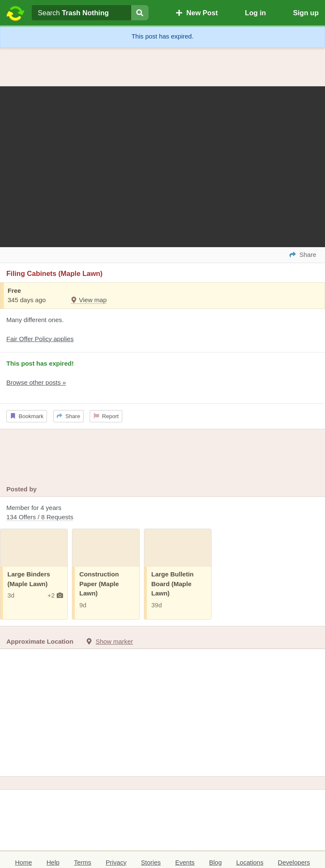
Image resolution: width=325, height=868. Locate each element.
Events (185, 862)
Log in (255, 13)
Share (68, 416)
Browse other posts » (36, 382)
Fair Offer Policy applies (40, 339)
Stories (151, 862)
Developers (294, 862)
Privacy (116, 862)
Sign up (306, 13)
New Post (197, 13)
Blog (215, 862)
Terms (83, 862)
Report (106, 416)
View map (89, 300)
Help (53, 862)
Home (24, 862)
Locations (250, 862)
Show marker (114, 641)
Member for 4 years (162, 513)
